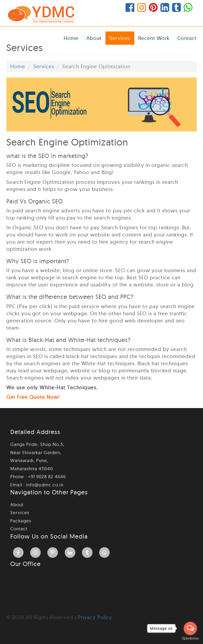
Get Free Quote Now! (33, 397)
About (94, 38)
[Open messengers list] (190, 628)
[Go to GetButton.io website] (190, 639)
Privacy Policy (95, 617)
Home (71, 38)
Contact (187, 38)
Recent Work (154, 38)
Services (120, 38)
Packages (21, 521)
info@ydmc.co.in (45, 485)
